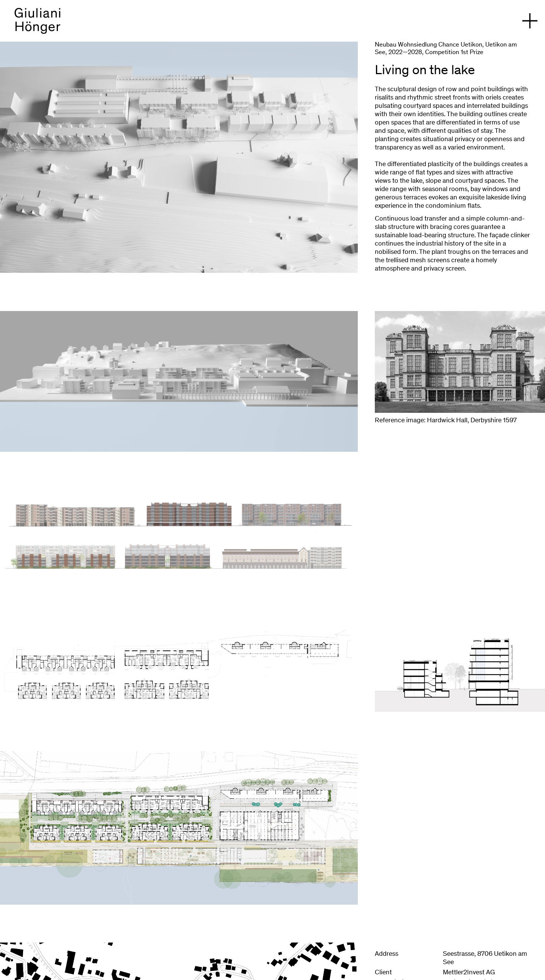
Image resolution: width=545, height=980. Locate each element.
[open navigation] (530, 21)
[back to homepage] (37, 25)
